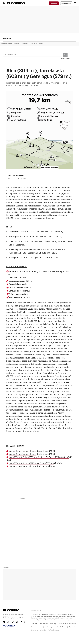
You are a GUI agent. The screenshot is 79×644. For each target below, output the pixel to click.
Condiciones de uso (37, 627)
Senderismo (25, 44)
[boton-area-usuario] (66, 3)
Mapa (41, 44)
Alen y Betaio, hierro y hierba (23, 451)
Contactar (34, 624)
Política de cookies (54, 630)
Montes (16, 44)
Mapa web (72, 627)
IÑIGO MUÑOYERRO (16, 176)
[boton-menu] (75, 3)
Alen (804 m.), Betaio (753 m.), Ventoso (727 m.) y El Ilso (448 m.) (39, 457)
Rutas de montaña (6, 44)
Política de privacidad (51, 627)
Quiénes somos (44, 624)
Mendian (8, 39)
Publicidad (63, 627)
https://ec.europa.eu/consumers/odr (60, 620)
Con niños (34, 44)
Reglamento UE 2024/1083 (67, 624)
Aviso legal (54, 624)
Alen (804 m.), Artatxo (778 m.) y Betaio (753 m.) (31, 463)
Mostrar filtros (65, 59)
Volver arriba (71, 634)
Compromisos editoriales (38, 630)
